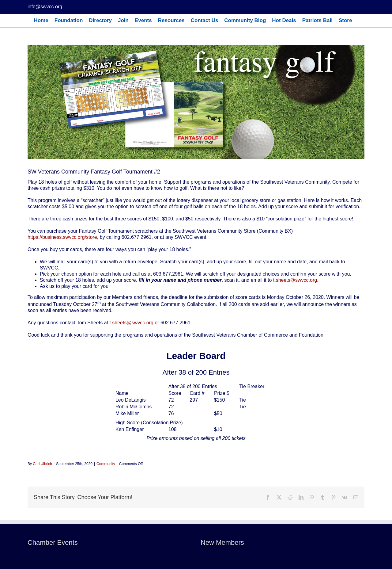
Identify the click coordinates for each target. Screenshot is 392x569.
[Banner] (196, 102)
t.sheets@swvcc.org (295, 280)
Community (106, 464)
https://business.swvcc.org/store (62, 237)
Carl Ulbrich (42, 464)
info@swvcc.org (45, 7)
